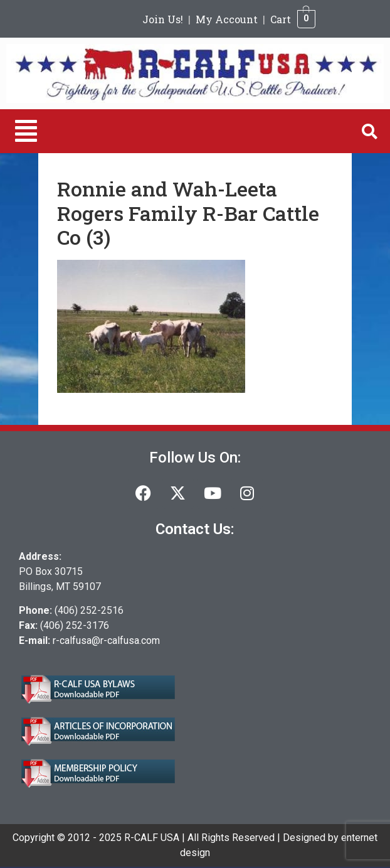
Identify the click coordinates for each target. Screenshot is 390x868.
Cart (281, 19)
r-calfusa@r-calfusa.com (106, 640)
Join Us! (163, 19)
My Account (227, 19)
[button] (26, 131)
